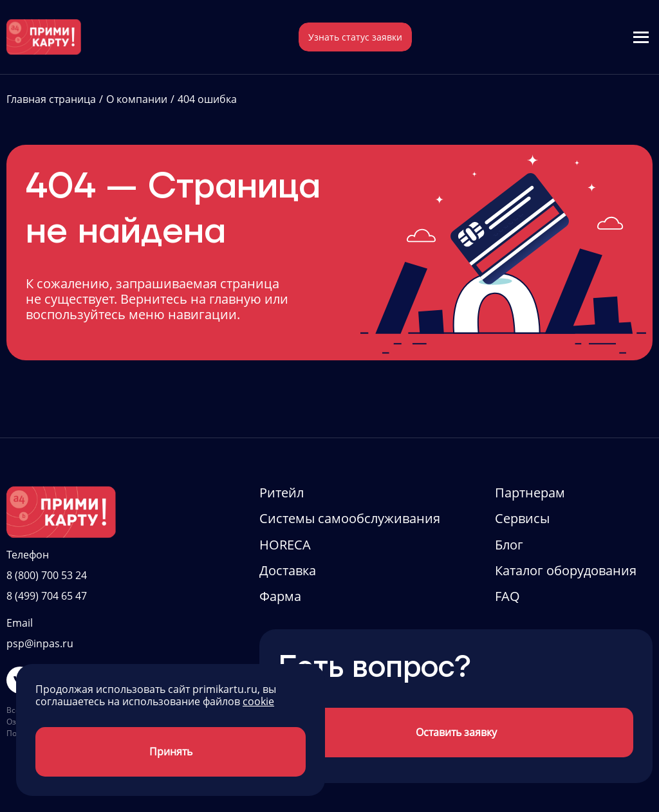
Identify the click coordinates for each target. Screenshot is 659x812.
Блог (509, 545)
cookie (258, 701)
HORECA (285, 545)
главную (235, 299)
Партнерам (530, 493)
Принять (171, 752)
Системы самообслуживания (350, 518)
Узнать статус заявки (355, 37)
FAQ (507, 596)
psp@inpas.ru (40, 643)
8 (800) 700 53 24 (47, 575)
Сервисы (522, 518)
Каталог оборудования (566, 570)
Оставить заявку (456, 732)
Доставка (288, 570)
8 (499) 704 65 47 (47, 596)
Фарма (280, 596)
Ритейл (282, 493)
